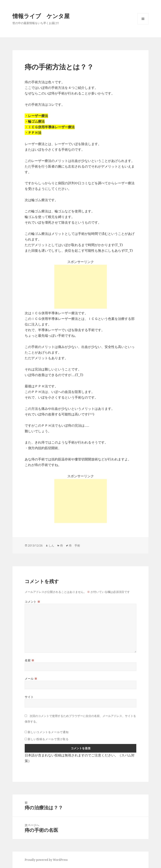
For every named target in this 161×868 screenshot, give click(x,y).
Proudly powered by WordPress (46, 860)
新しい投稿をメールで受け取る (48, 739)
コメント (32, 602)
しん (51, 545)
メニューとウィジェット (143, 24)
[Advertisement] (81, 287)
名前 (30, 660)
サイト (29, 697)
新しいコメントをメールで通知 (48, 732)
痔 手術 (74, 545)
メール (31, 679)
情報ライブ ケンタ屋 (41, 16)
